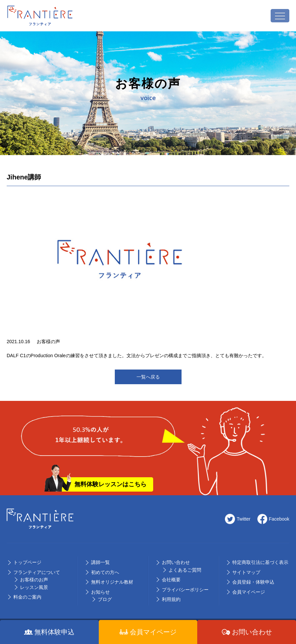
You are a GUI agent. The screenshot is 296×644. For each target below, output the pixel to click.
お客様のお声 (34, 580)
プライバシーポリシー (185, 590)
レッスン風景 (34, 587)
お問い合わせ (176, 562)
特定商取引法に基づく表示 (260, 562)
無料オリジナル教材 (112, 582)
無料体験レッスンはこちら (110, 484)
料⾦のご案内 (27, 597)
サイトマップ (246, 572)
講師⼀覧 (100, 562)
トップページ (27, 562)
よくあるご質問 (185, 570)
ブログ (105, 599)
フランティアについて (37, 572)
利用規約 (171, 599)
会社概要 (171, 580)
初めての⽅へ (105, 572)
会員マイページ (249, 592)
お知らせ (100, 592)
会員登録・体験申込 (253, 582)
